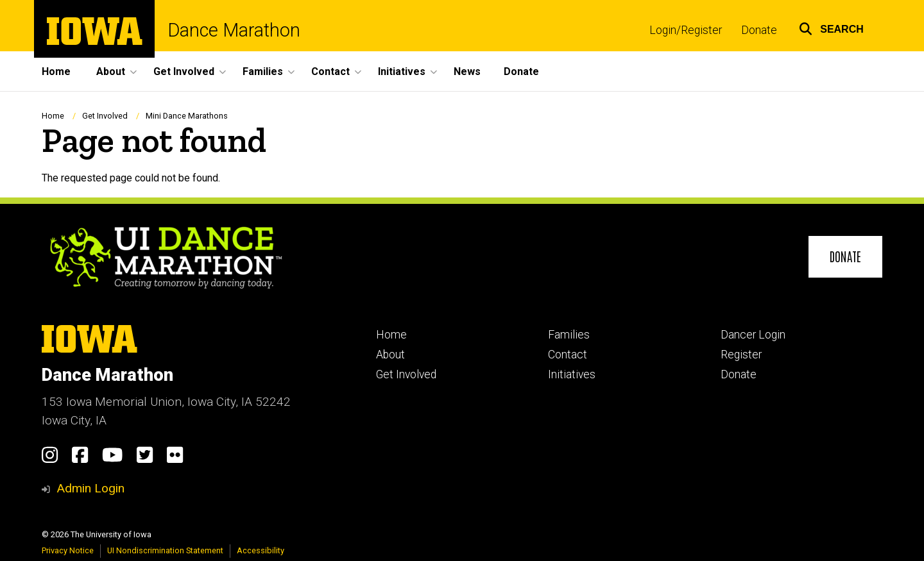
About (390, 355)
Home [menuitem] (56, 71)
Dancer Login (753, 335)
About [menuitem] (111, 71)
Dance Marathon (234, 30)
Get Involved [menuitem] (184, 71)
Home (53, 116)
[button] (831, 27)
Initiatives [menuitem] (402, 71)
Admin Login (90, 488)
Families (569, 335)
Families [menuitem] (263, 71)
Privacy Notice (68, 550)
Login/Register (686, 30)
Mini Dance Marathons (187, 116)
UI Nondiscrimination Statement (165, 550)
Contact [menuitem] (330, 71)
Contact (568, 355)
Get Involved (105, 116)
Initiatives (572, 374)
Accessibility (261, 550)
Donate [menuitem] (521, 71)
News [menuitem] (467, 71)
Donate (759, 30)
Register (741, 355)
